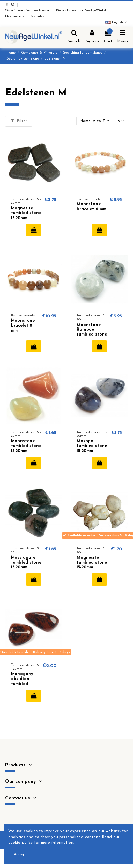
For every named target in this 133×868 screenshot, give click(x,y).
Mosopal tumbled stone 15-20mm (92, 446)
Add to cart (34, 230)
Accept (20, 854)
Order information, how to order (28, 11)
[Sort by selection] (95, 121)
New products (15, 16)
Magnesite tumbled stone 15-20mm (92, 563)
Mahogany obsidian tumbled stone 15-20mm (22, 684)
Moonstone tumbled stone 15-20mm (26, 446)
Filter (19, 121)
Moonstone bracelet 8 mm (23, 326)
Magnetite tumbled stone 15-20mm (26, 213)
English (117, 22)
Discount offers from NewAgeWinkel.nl (83, 11)
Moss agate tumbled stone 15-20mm (26, 563)
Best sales (37, 16)
